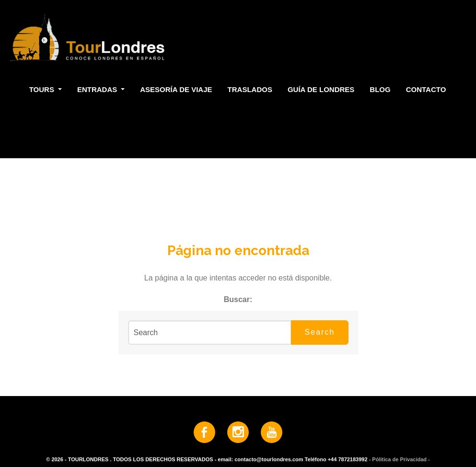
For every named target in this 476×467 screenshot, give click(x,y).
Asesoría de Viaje (176, 89)
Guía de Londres (321, 89)
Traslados (250, 89)
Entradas (98, 89)
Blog (380, 89)
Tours (43, 89)
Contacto (426, 89)
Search (320, 332)
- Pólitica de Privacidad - (400, 459)
